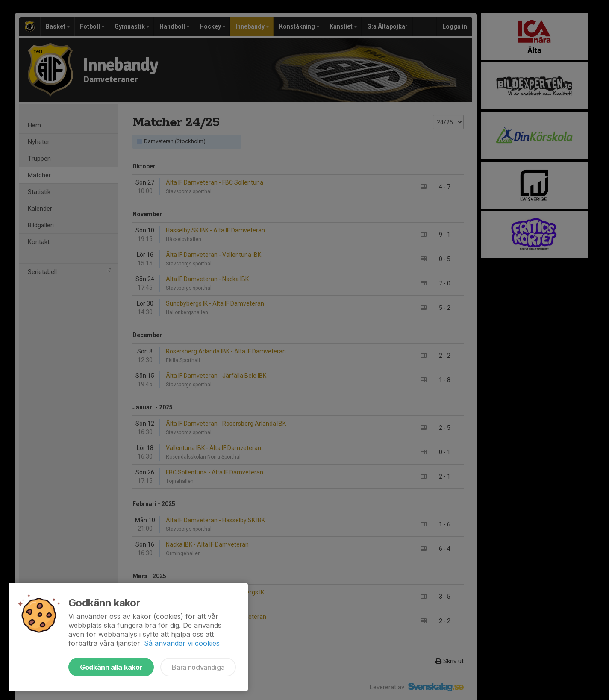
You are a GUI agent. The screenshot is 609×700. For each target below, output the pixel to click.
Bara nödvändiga (198, 667)
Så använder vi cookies (182, 643)
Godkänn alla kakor (111, 667)
